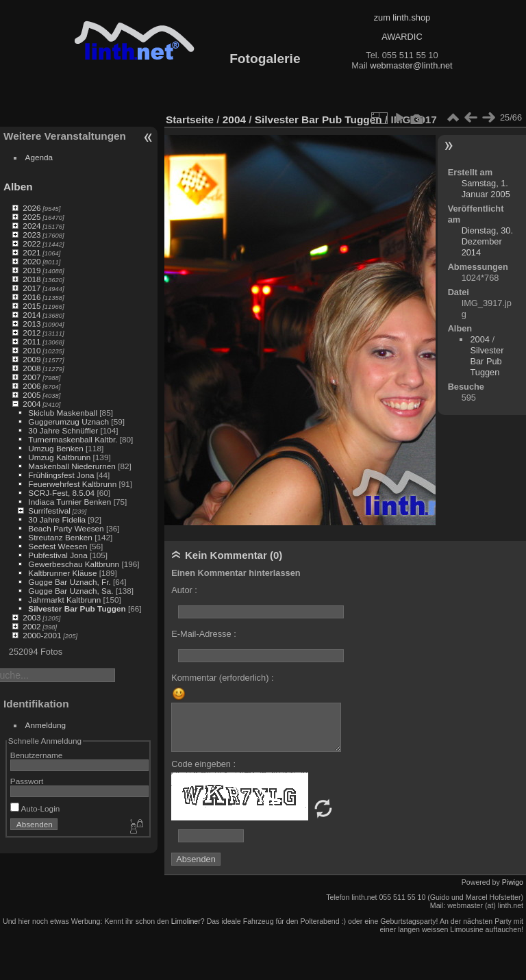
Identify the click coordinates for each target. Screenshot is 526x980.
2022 (32, 243)
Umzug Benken (55, 448)
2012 (32, 332)
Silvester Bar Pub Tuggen (77, 608)
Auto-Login (35, 808)
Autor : (184, 590)
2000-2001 (42, 635)
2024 (32, 226)
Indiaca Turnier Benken (70, 502)
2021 (32, 252)
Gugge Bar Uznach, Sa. (71, 591)
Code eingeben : (203, 764)
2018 (32, 279)
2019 (32, 270)
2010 (32, 350)
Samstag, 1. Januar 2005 (486, 189)
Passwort (27, 781)
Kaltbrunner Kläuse (62, 573)
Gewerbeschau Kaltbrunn (74, 564)
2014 (32, 315)
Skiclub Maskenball (63, 413)
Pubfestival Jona (58, 555)
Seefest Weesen (58, 546)
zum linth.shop (402, 17)
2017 (32, 288)
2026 (32, 208)
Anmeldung (46, 725)
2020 (32, 261)
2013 (32, 324)
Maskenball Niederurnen (72, 466)
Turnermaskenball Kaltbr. (73, 439)
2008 (32, 368)
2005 (32, 395)
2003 (32, 617)
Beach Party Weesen (66, 528)
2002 (32, 626)
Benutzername (37, 755)
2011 (32, 341)
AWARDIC (402, 37)
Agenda (39, 157)
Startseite (190, 120)
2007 (32, 377)
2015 (32, 306)
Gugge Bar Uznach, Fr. (69, 582)
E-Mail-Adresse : (204, 634)
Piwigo (513, 882)
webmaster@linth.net (411, 65)
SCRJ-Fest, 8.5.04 (61, 493)
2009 (32, 359)
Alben (18, 187)
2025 (32, 217)
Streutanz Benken (60, 537)
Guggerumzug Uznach (68, 422)
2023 (32, 235)
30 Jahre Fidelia (57, 519)
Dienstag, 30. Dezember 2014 (487, 241)
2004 (32, 404)
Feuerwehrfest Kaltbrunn (72, 484)
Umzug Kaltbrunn (59, 457)
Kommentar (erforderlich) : (222, 678)
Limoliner (186, 921)
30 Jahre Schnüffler (63, 430)
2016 (32, 297)
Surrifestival (49, 511)
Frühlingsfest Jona (61, 475)
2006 (32, 386)
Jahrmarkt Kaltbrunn (64, 600)
